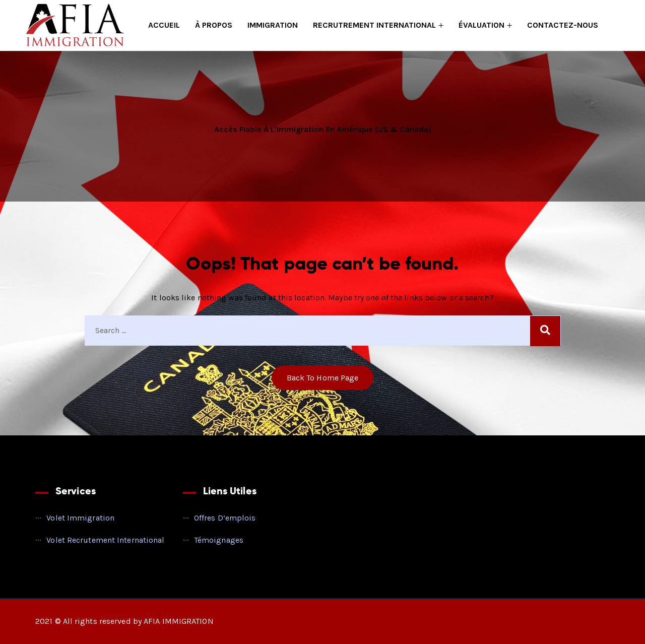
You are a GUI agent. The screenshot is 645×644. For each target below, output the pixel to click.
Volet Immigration (80, 518)
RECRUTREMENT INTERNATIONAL (374, 25)
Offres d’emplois (225, 518)
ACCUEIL (164, 25)
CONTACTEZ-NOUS (563, 25)
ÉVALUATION (481, 25)
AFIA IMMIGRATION (179, 621)
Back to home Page (323, 378)
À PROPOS (214, 25)
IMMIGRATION (273, 25)
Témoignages (219, 540)
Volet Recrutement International (105, 540)
